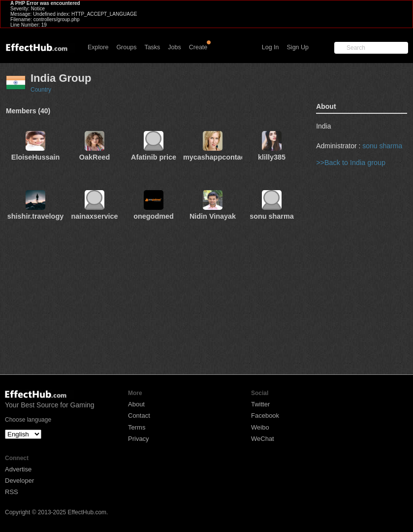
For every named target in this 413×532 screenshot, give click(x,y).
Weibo (260, 427)
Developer (19, 481)
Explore (98, 47)
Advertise (18, 469)
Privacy (139, 439)
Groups (126, 47)
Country (41, 90)
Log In (270, 47)
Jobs (174, 47)
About (136, 404)
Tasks (152, 47)
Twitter (260, 404)
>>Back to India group (351, 163)
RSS (12, 492)
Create (198, 47)
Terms (137, 427)
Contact (139, 416)
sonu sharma (382, 146)
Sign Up (298, 47)
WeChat (263, 439)
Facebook (265, 416)
